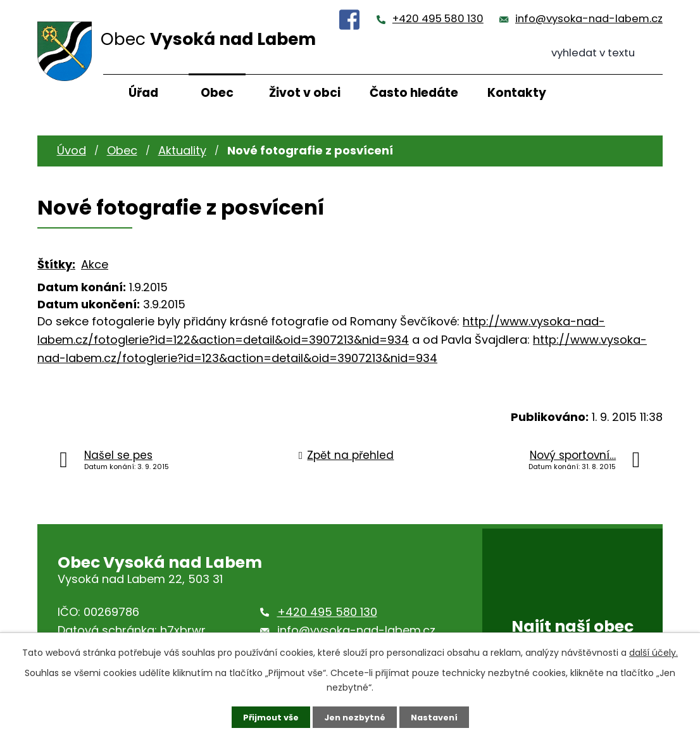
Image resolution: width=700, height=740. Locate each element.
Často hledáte (414, 93)
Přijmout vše (266, 717)
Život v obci (305, 93)
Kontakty (517, 93)
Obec (217, 93)
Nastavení (439, 717)
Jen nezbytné (355, 717)
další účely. (653, 651)
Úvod (72, 150)
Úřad (143, 93)
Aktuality (182, 150)
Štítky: (56, 264)
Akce (95, 264)
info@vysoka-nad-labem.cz (589, 19)
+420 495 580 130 (438, 19)
